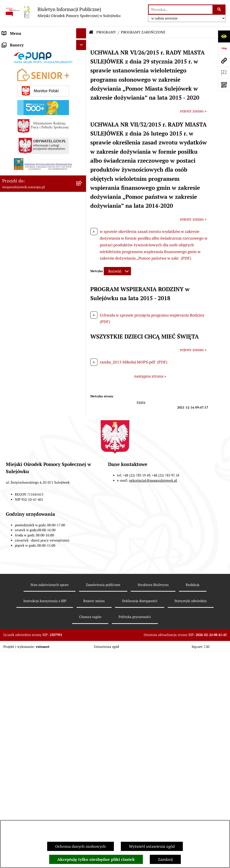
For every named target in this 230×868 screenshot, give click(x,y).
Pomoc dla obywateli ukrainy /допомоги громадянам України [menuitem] (38, 152)
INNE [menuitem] (7, 465)
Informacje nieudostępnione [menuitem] (27, 475)
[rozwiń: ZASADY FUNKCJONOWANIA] (82, 123)
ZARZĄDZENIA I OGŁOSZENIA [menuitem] (30, 102)
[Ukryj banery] (81, 506)
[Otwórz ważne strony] (224, 73)
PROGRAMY (106, 32)
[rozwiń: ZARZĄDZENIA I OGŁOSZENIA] (82, 103)
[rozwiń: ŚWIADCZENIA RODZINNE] (82, 191)
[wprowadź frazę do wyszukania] (181, 10)
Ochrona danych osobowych (81, 846)
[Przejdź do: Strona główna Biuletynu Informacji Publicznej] (91, 32)
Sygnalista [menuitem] (11, 495)
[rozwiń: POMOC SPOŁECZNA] (82, 178)
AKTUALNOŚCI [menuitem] (16, 92)
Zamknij (165, 859)
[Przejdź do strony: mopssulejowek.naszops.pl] (224, 61)
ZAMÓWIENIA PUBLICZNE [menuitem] (26, 113)
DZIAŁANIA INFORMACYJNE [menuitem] (28, 82)
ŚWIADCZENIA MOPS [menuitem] (22, 165)
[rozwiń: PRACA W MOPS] (82, 406)
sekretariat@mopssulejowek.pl (153, 718)
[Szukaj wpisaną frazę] (219, 10)
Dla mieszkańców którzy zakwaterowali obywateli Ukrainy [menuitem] (37, 136)
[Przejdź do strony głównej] (63, 12)
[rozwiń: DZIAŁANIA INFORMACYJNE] (82, 82)
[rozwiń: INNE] (82, 465)
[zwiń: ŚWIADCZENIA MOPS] (82, 165)
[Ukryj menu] (81, 33)
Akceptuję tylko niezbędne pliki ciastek (96, 859)
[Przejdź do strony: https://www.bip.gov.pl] (224, 48)
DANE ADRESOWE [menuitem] (18, 43)
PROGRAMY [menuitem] (13, 416)
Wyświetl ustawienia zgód (152, 846)
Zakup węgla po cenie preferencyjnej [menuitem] (34, 385)
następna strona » (150, 376)
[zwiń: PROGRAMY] (82, 416)
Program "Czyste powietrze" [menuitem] (27, 454)
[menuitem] (43, 56)
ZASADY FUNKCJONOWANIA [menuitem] (28, 123)
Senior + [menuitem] (9, 353)
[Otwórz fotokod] (224, 85)
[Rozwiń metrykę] (117, 271)
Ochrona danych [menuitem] (17, 485)
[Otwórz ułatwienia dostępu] (224, 36)
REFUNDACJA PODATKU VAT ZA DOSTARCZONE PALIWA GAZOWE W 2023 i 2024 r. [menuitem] (35, 369)
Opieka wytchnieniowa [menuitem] (22, 395)
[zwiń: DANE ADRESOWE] (82, 44)
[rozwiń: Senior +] (82, 353)
